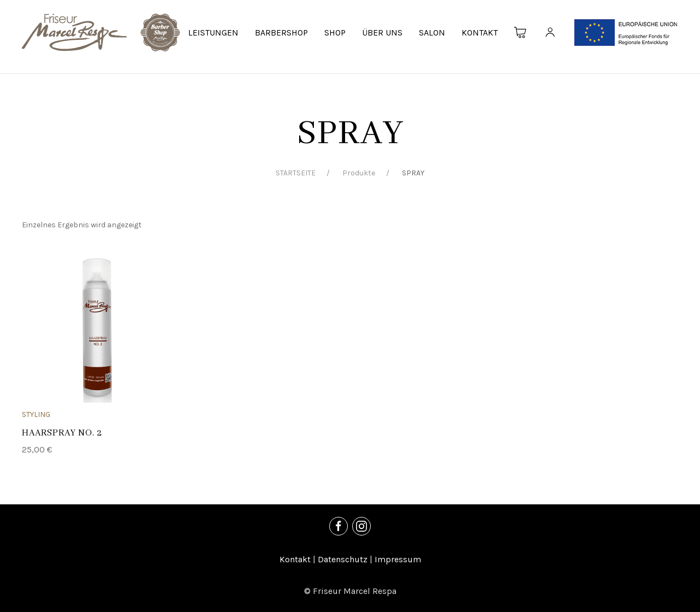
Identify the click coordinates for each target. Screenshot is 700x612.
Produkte (359, 173)
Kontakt (295, 559)
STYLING (36, 414)
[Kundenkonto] (550, 33)
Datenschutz (343, 559)
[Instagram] (361, 526)
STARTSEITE (296, 173)
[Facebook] (339, 526)
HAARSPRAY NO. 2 (62, 433)
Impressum (398, 559)
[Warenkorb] (521, 33)
